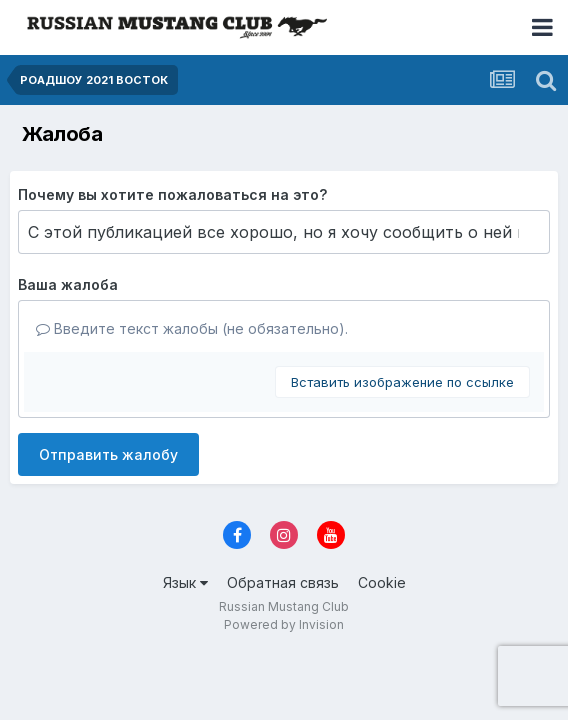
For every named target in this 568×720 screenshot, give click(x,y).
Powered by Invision (284, 624)
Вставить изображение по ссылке (402, 382)
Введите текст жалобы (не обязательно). (192, 328)
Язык (185, 582)
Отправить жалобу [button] (108, 454)
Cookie (382, 582)
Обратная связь (283, 582)
